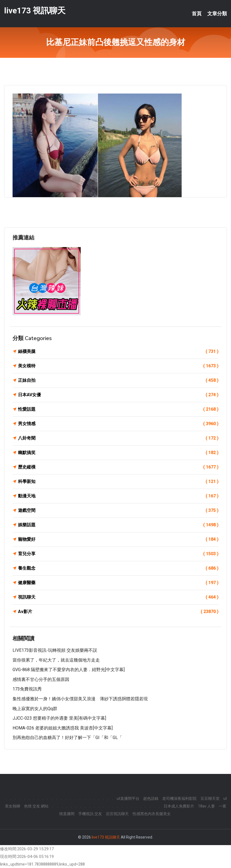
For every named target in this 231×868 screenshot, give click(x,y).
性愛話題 (118, 409)
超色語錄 (151, 798)
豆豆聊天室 (210, 798)
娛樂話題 (118, 525)
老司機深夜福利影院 (179, 798)
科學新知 (118, 482)
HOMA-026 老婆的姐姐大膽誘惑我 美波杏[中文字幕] (63, 728)
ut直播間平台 (128, 798)
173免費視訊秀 (27, 689)
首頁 (197, 14)
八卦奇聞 (118, 438)
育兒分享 (118, 554)
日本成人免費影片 (179, 806)
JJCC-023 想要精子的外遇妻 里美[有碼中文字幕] (59, 718)
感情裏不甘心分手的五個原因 (41, 679)
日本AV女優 (118, 395)
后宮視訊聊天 (117, 814)
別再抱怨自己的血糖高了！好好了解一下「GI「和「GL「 (67, 738)
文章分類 (217, 14)
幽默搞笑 (118, 453)
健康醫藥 (118, 583)
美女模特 (118, 366)
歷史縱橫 (118, 467)
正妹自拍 (118, 380)
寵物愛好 (118, 539)
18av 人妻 (206, 806)
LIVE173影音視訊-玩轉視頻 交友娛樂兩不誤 (55, 650)
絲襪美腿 (118, 352)
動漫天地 (118, 496)
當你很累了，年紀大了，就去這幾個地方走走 (56, 660)
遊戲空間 (118, 510)
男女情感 (118, 424)
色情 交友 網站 (36, 806)
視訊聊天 (118, 597)
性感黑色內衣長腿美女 (152, 814)
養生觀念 (118, 568)
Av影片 (118, 612)
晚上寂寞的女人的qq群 (35, 709)
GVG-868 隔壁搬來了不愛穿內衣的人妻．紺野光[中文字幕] (69, 670)
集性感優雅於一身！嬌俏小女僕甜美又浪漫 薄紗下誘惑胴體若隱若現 (80, 699)
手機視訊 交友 (90, 814)
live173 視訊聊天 (35, 10)
